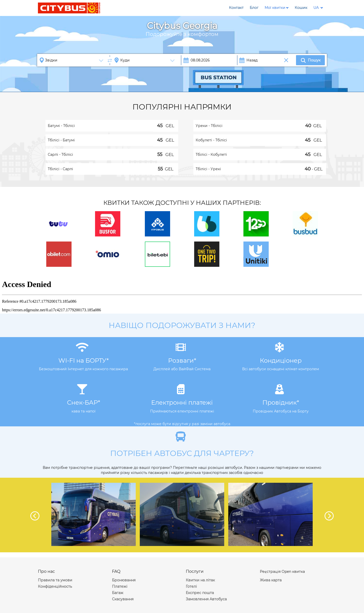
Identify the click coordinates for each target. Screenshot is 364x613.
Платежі (120, 586)
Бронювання (124, 580)
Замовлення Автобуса (206, 599)
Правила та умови (55, 580)
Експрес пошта (200, 593)
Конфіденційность (55, 586)
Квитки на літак (200, 580)
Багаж (118, 593)
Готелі (191, 586)
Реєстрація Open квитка (282, 572)
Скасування (123, 599)
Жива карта (271, 580)
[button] (277, 8)
